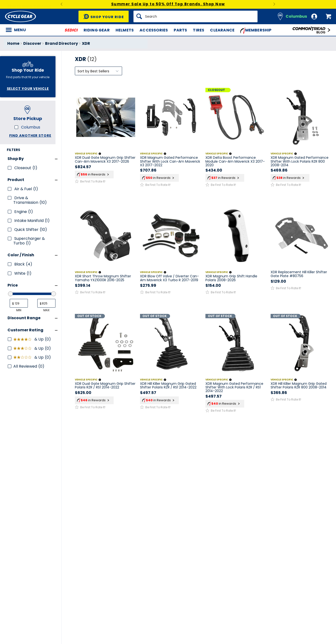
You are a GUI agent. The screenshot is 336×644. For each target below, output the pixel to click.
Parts (180, 30)
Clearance (222, 30)
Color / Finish (21, 255)
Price (13, 285)
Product (16, 180)
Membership (256, 30)
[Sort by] (98, 71)
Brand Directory (62, 43)
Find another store (30, 136)
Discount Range (24, 318)
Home (13, 43)
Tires (199, 30)
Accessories (154, 30)
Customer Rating (25, 330)
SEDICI (71, 30)
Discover (32, 43)
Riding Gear (97, 30)
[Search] (195, 16)
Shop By (16, 159)
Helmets (125, 30)
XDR (86, 43)
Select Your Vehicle (28, 89)
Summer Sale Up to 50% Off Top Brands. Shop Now (168, 4)
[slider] (10, 294)
